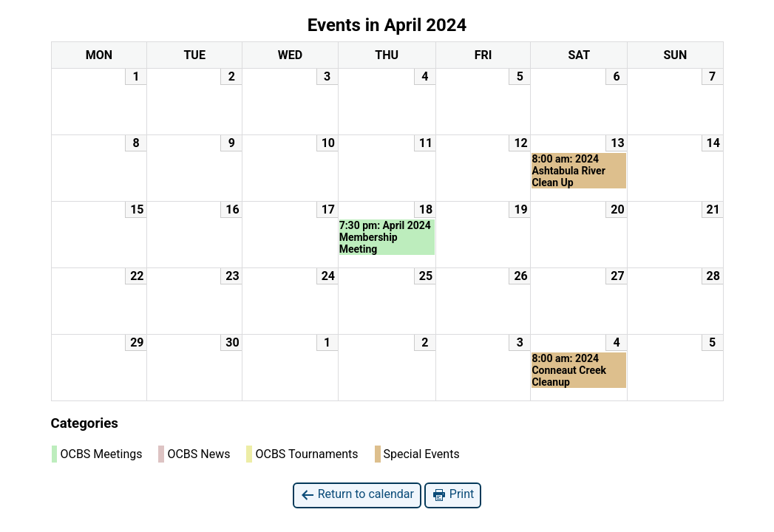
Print (453, 495)
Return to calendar (357, 495)
